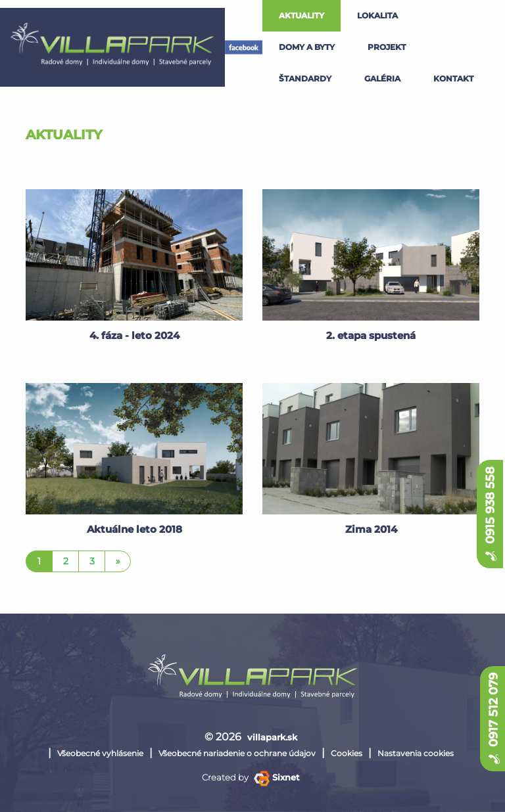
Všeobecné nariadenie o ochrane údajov (237, 753)
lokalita (377, 15)
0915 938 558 (490, 514)
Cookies (347, 753)
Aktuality (301, 15)
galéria (382, 79)
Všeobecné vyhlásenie (100, 753)
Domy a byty (307, 47)
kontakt (453, 79)
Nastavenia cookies (416, 753)
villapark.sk (272, 737)
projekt (387, 47)
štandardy (305, 79)
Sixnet (277, 777)
